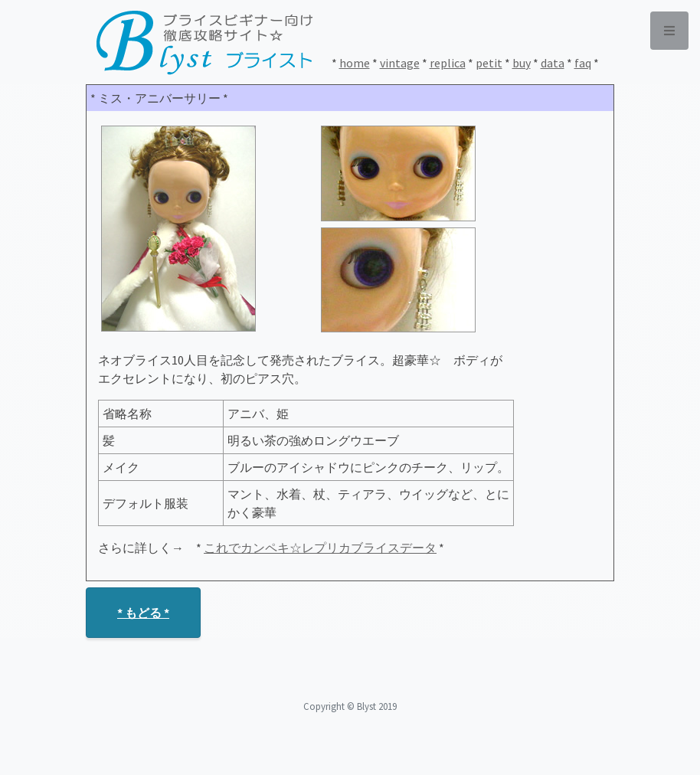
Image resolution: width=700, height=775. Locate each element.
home (355, 63)
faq (583, 63)
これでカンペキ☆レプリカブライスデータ (320, 548)
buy (522, 63)
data (553, 63)
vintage (400, 63)
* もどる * (143, 613)
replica (448, 63)
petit (489, 63)
